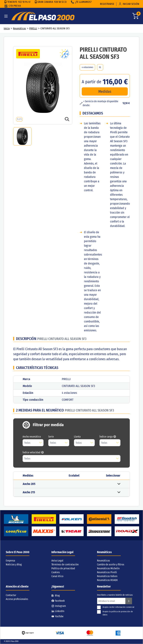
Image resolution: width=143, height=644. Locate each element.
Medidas (105, 91)
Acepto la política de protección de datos (115, 613)
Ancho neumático (32, 437)
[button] (71, 484)
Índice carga (108, 437)
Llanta (77, 437)
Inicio (7, 29)
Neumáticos (19, 29)
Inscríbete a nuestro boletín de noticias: (115, 595)
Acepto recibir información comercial (116, 607)
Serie (51, 437)
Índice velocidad (33, 452)
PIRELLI (33, 29)
